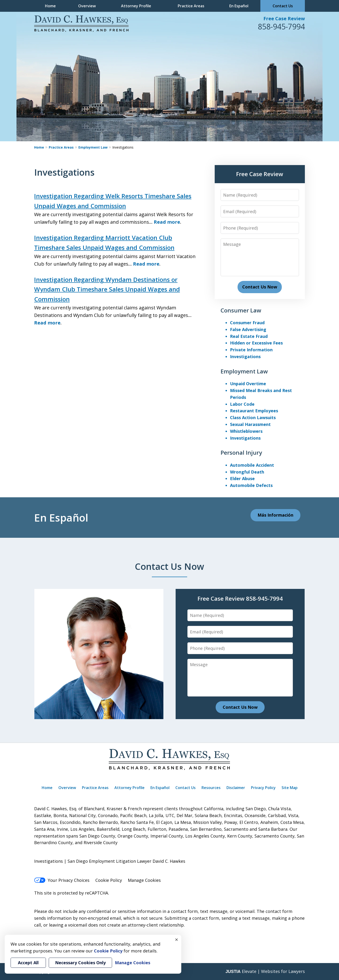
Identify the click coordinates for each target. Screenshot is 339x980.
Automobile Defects (251, 485)
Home (50, 6)
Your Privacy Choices (62, 880)
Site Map (290, 788)
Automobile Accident (252, 465)
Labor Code (242, 404)
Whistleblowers (246, 431)
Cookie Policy (109, 880)
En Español (239, 6)
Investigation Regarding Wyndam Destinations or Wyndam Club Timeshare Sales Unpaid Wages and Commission (107, 289)
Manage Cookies (144, 880)
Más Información (275, 515)
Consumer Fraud (247, 323)
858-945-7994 (281, 26)
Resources (211, 788)
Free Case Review (284, 18)
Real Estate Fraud (249, 336)
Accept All (28, 963)
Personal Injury (241, 452)
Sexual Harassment (250, 424)
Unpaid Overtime (248, 384)
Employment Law (93, 147)
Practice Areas (191, 6)
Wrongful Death (247, 472)
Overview (87, 6)
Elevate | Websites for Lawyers (265, 971)
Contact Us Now (260, 287)
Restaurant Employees (254, 411)
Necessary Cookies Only (80, 963)
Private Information (251, 350)
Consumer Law (241, 310)
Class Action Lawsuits (253, 417)
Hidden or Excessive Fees (256, 343)
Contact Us (283, 6)
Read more (167, 222)
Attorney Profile (136, 6)
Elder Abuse (242, 478)
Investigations (245, 356)
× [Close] (177, 940)
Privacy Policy (263, 788)
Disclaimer (236, 788)
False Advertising (248, 329)
